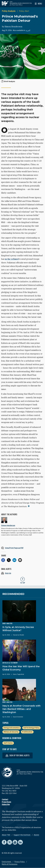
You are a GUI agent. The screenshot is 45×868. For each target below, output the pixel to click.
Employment (7, 862)
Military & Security (11, 732)
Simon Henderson (13, 26)
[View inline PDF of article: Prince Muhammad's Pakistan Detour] (22, 548)
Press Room (6, 802)
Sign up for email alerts (18, 755)
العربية (28, 30)
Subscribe (6, 804)
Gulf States (8, 743)
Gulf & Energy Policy (31, 728)
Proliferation (27, 732)
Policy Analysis (9, 11)
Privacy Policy (20, 862)
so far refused (12, 259)
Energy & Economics (12, 728)
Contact (5, 799)
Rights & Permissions (10, 864)
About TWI (6, 835)
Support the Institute (22, 835)
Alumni (36, 835)
